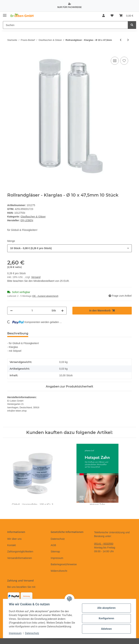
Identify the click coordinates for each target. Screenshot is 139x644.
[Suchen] (65, 25)
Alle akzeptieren (106, 608)
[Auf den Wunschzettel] (124, 61)
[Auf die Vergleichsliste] (115, 61)
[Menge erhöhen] (62, 311)
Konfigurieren (106, 618)
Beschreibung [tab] (18, 333)
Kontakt (11, 545)
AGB (53, 545)
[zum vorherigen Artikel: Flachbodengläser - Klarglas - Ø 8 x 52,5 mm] (121, 40)
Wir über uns (14, 539)
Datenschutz (58, 539)
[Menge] (32, 311)
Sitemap (55, 552)
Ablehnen (106, 629)
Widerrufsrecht (59, 571)
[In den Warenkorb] (10, 52)
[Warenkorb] (126, 16)
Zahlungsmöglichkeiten (20, 552)
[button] (104, 16)
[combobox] (69, 248)
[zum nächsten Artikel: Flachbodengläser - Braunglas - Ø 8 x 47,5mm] (128, 40)
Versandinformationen (20, 558)
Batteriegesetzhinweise (64, 564)
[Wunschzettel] (112, 16)
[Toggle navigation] (5, 14)
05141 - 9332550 (104, 544)
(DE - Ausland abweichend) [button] (45, 296)
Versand (36, 277)
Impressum (57, 558)
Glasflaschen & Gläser (33, 217)
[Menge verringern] (11, 311)
